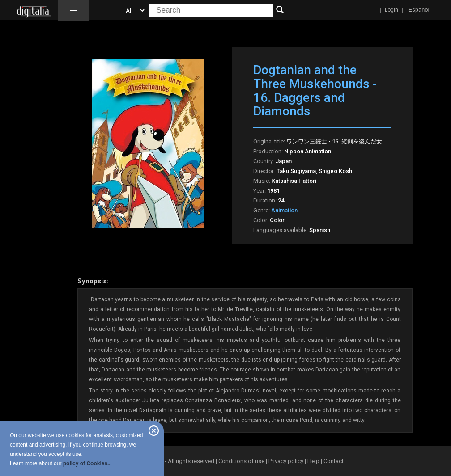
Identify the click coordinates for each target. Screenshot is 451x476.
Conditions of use (242, 461)
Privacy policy (286, 461)
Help (313, 461)
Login (391, 10)
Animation (284, 210)
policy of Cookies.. (87, 463)
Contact (334, 461)
